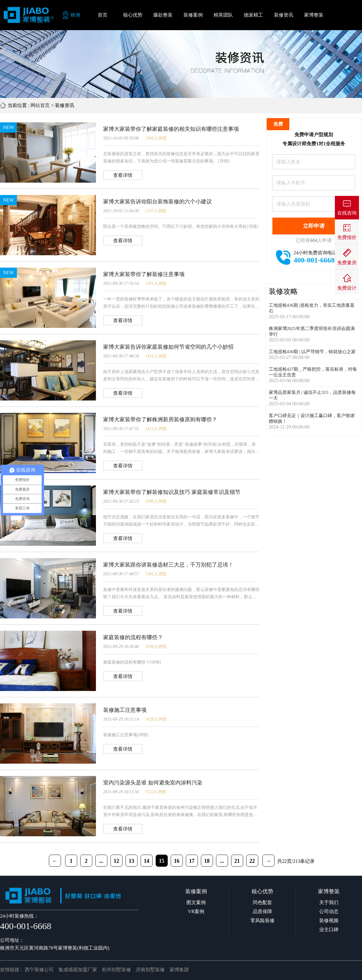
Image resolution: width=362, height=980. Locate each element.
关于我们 (329, 902)
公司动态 (329, 911)
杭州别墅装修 (116, 970)
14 (147, 861)
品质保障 (262, 911)
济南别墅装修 (150, 970)
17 (192, 861)
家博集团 (179, 970)
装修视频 (329, 920)
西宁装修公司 (39, 970)
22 (252, 861)
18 (207, 861)
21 (237, 861)
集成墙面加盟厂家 (78, 970)
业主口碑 (329, 930)
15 (162, 861)
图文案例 (196, 902)
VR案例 (196, 911)
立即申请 (314, 226)
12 (116, 861)
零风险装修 (262, 920)
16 (177, 861)
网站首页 (40, 105)
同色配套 (262, 902)
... (101, 861)
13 (132, 861)
